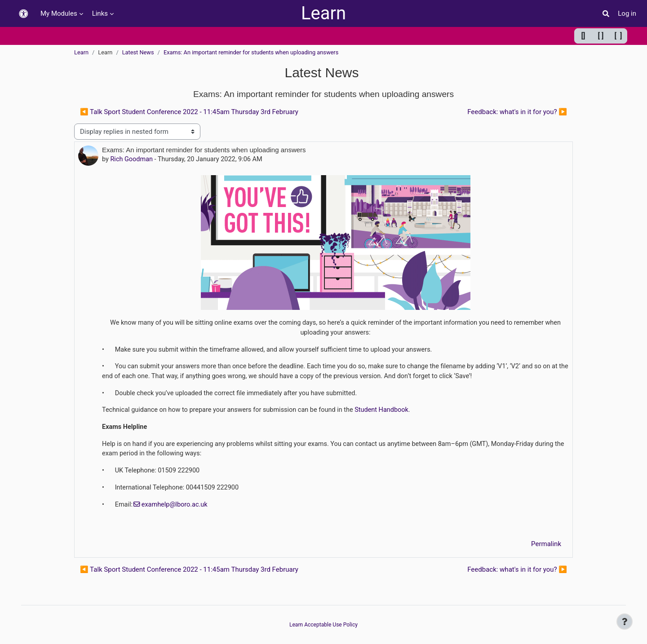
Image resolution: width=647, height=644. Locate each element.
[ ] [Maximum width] (618, 36)
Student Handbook (392, 413)
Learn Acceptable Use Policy (323, 625)
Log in (627, 13)
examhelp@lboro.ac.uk (177, 509)
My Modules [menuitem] (59, 13)
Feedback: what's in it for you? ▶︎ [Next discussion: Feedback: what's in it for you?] (517, 112)
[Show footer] (625, 622)
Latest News (138, 52)
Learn (323, 13)
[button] (23, 14)
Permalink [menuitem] (546, 549)
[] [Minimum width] (583, 36)
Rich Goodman (133, 159)
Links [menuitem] (100, 13)
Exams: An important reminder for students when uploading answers (251, 52)
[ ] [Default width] (601, 36)
